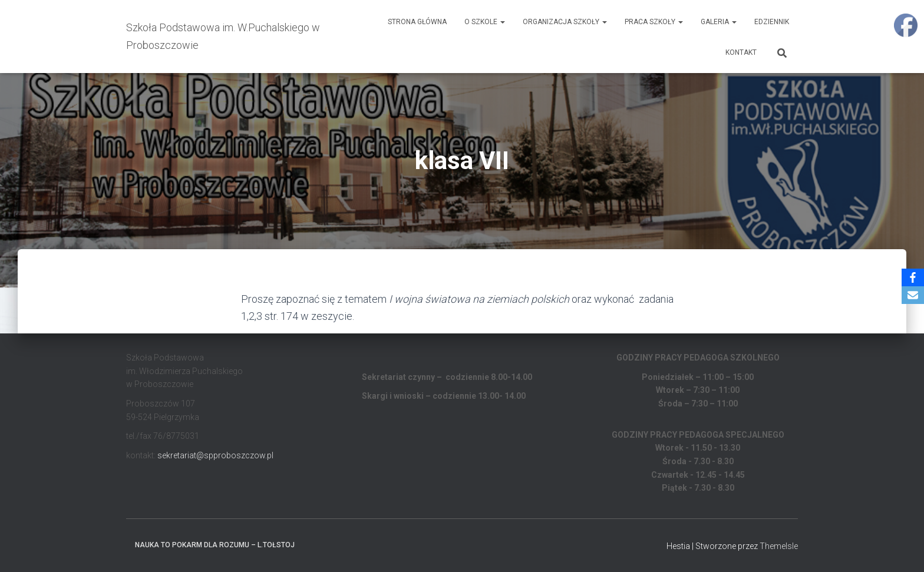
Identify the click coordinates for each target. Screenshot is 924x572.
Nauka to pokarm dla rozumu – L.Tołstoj (215, 545)
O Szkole (485, 22)
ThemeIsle (779, 546)
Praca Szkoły (654, 22)
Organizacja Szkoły (565, 22)
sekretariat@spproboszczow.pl (215, 455)
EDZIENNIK (772, 22)
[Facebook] (913, 277)
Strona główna (417, 22)
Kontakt (741, 52)
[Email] (913, 295)
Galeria (719, 22)
